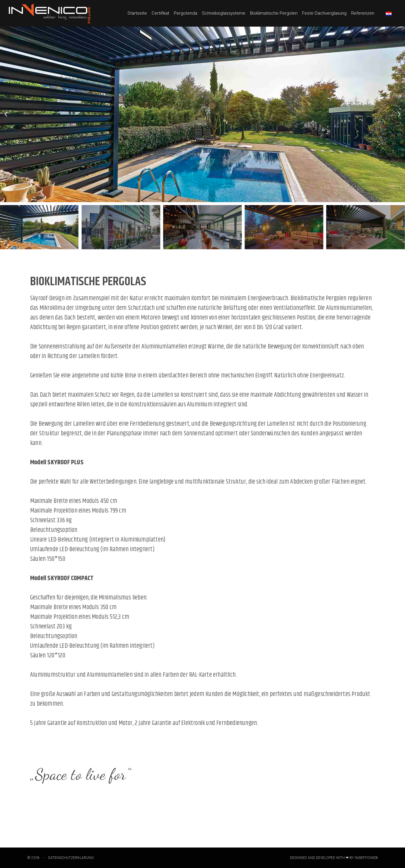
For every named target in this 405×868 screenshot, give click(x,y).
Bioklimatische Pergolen (274, 13)
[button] (6, 114)
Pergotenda (186, 13)
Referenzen (363, 13)
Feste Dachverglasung (324, 13)
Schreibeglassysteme (224, 13)
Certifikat (160, 13)
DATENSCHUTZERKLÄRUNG (71, 858)
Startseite (137, 13)
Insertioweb (366, 858)
